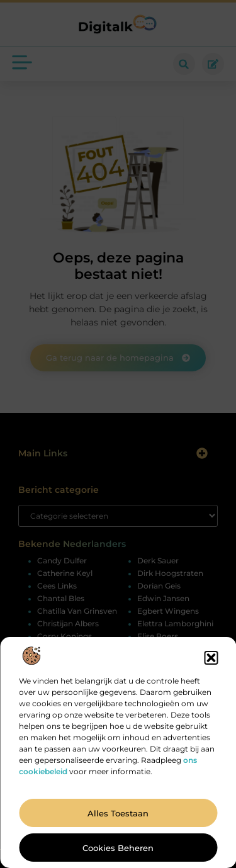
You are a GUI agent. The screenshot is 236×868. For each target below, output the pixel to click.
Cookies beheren (118, 848)
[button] (211, 658)
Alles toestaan (118, 813)
